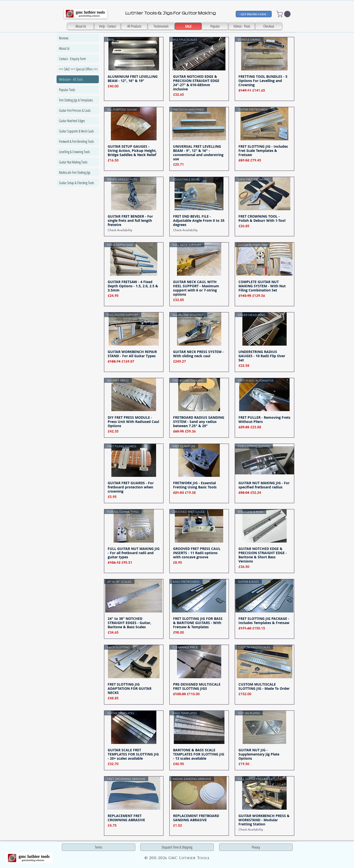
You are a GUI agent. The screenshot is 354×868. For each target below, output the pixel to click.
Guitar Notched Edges (72, 121)
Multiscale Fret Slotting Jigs (75, 172)
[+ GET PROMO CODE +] (254, 14)
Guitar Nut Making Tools (73, 162)
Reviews (64, 38)
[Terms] (99, 847)
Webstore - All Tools (71, 79)
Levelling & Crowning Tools (74, 152)
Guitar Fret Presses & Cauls (75, 110)
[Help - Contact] (108, 26)
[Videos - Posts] (242, 26)
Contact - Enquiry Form (73, 59)
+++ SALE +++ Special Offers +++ (78, 69)
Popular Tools (67, 90)
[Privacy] (256, 847)
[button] (284, 14)
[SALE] (161, 26)
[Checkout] (269, 26)
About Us (64, 48)
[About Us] (81, 26)
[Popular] (215, 26)
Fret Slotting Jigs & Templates (76, 100)
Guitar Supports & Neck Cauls (76, 131)
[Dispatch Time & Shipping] (177, 847)
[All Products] (134, 26)
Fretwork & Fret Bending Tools (76, 141)
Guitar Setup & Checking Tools (77, 183)
